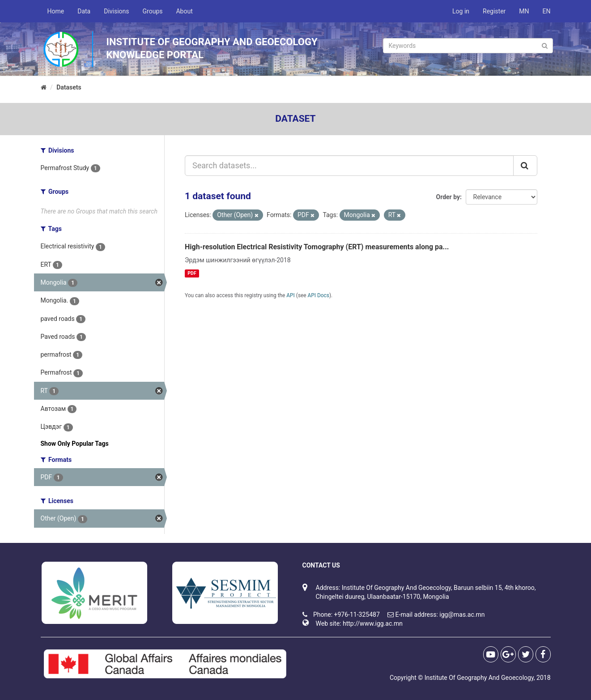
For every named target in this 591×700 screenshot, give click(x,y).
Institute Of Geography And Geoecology (479, 678)
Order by (448, 197)
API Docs (319, 295)
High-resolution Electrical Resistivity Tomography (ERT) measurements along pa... (317, 247)
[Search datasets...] (349, 166)
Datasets (69, 87)
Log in (461, 11)
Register (494, 11)
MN (524, 11)
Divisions (116, 11)
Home (56, 11)
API (291, 295)
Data (84, 11)
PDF (192, 273)
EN (547, 11)
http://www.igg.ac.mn (373, 623)
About (184, 11)
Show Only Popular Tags (75, 444)
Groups (153, 11)
